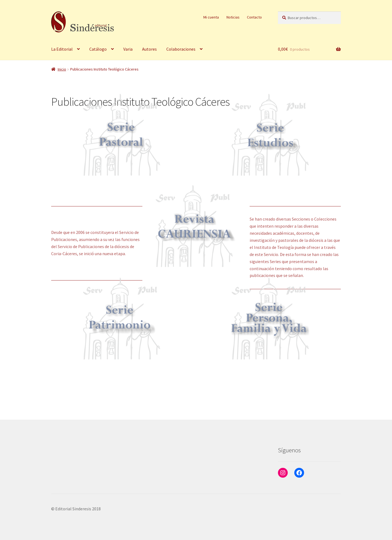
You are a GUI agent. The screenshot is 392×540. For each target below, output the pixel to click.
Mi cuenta (211, 17)
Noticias (233, 17)
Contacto (254, 17)
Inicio (62, 69)
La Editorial (62, 49)
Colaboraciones (181, 49)
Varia (128, 49)
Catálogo (98, 49)
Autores (149, 49)
